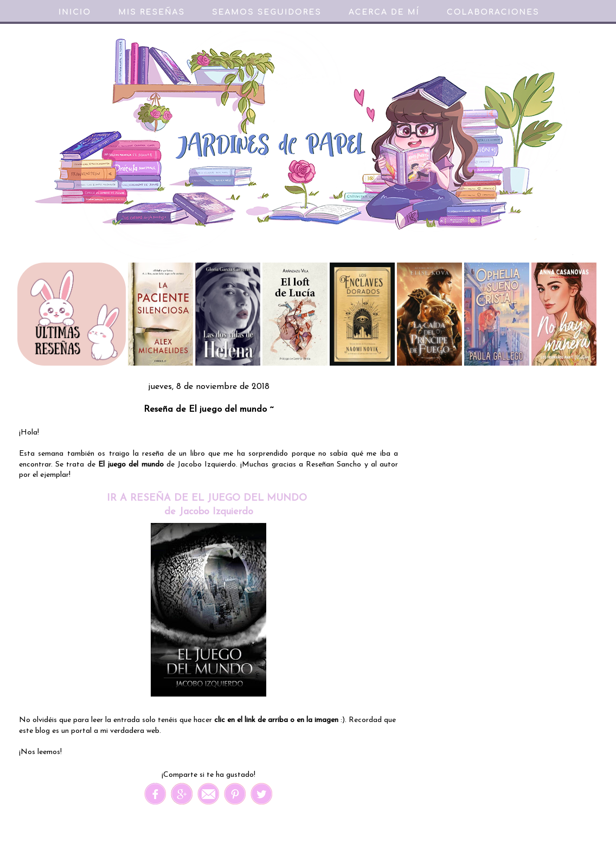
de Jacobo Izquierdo (209, 512)
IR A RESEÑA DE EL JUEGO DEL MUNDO (208, 498)
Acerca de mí (384, 12)
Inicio (75, 12)
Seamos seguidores (267, 12)
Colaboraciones (493, 12)
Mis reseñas (152, 12)
